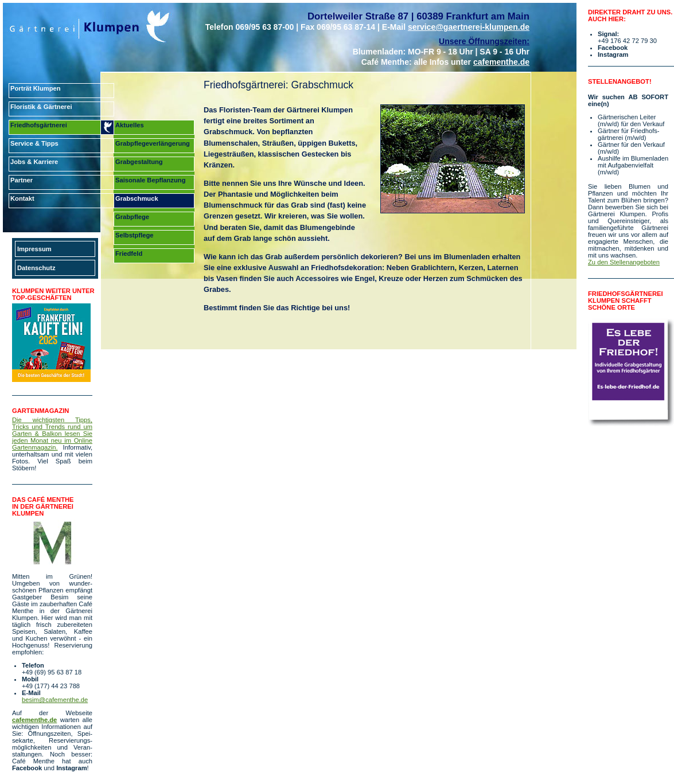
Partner (22, 180)
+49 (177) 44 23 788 (51, 686)
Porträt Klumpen (36, 88)
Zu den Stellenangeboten (624, 262)
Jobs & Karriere (34, 162)
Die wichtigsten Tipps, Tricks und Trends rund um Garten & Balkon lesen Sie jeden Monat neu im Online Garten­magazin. (52, 434)
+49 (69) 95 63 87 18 (52, 672)
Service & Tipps (34, 143)
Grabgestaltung (139, 162)
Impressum (34, 249)
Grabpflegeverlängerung (153, 143)
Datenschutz (36, 268)
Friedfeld (129, 253)
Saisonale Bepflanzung (150, 180)
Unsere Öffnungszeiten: (484, 41)
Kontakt (22, 198)
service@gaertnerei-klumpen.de (469, 27)
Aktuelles (130, 125)
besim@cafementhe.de (55, 700)
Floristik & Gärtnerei (41, 107)
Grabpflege (132, 217)
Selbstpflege (135, 235)
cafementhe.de (501, 62)
